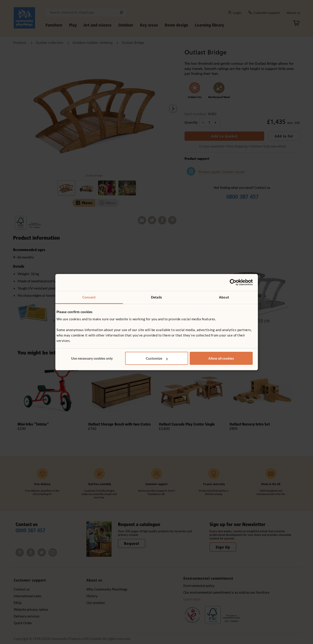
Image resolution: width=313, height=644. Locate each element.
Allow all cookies (221, 358)
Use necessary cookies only (92, 358)
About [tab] (224, 297)
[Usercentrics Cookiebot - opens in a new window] (233, 282)
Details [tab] (156, 297)
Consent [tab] (89, 297)
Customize (157, 358)
